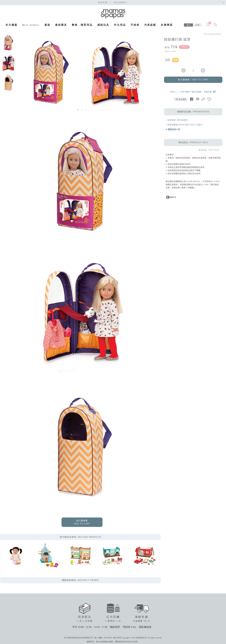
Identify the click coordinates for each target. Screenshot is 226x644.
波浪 (176, 60)
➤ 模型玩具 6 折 (174, 129)
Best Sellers (31, 25)
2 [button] (83, 110)
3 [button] (87, 110)
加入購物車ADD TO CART (82, 524)
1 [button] (78, 110)
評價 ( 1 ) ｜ (176, 92)
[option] (8, 43)
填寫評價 (211, 92)
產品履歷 (182, 99)
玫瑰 (169, 60)
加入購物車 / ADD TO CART (194, 80)
